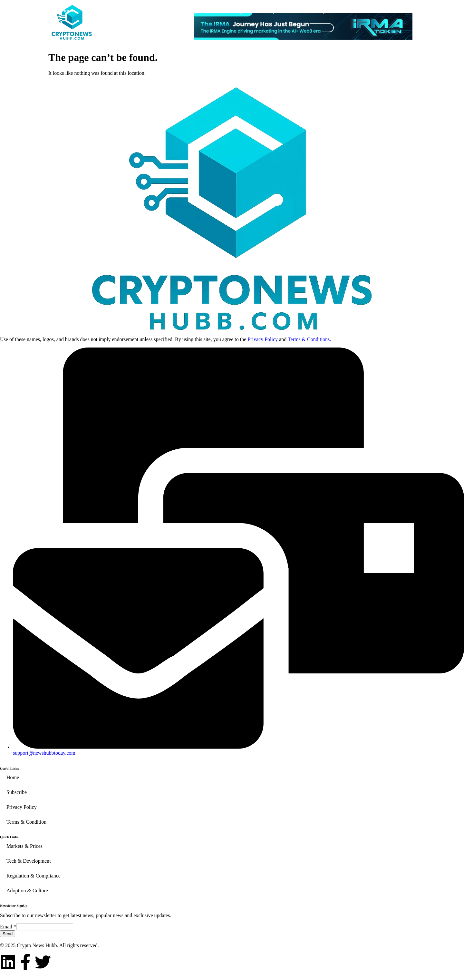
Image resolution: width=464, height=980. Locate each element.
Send (8, 934)
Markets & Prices (119, 10)
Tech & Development (185, 10)
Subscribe (392, 10)
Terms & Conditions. (309, 339)
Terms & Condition (26, 822)
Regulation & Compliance (261, 10)
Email (8, 927)
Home (68, 10)
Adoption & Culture (335, 10)
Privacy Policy (263, 339)
